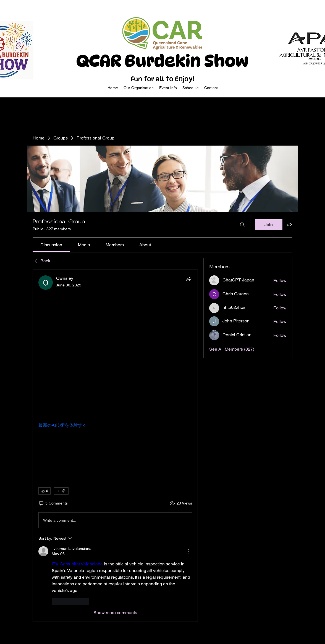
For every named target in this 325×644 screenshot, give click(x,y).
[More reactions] (61, 491)
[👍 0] (44, 491)
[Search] (242, 225)
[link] (51, 245)
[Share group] (289, 224)
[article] (115, 446)
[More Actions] (189, 551)
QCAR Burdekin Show (162, 61)
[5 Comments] (53, 503)
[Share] (189, 279)
